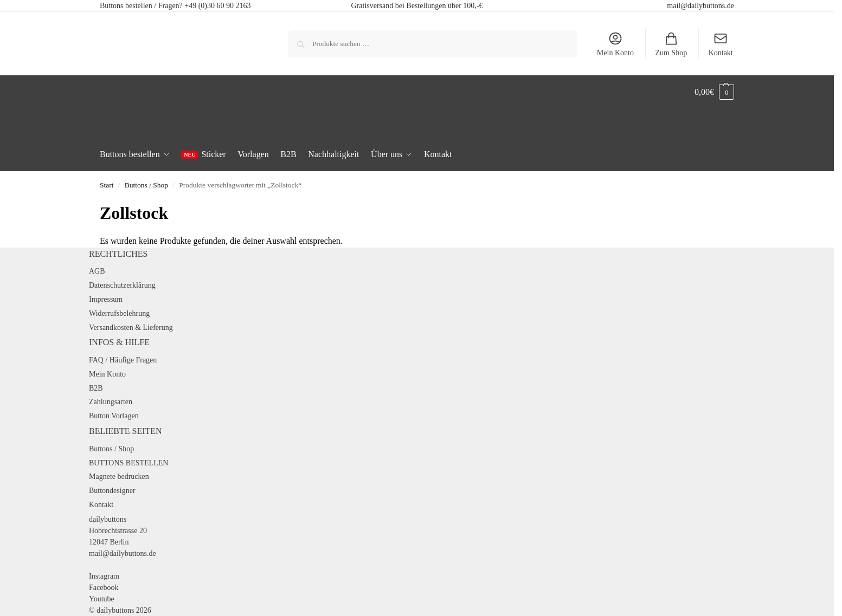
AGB (97, 271)
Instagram (104, 576)
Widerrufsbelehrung (119, 313)
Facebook (104, 588)
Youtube (102, 599)
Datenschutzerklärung (122, 285)
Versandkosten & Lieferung (131, 328)
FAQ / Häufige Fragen (123, 360)
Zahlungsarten (111, 402)
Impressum (106, 299)
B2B (96, 388)
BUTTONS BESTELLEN (128, 463)
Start (107, 185)
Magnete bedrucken (119, 476)
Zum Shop (671, 44)
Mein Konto (615, 44)
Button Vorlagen (114, 416)
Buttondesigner (112, 491)
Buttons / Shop (146, 185)
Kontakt (721, 44)
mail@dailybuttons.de (700, 6)
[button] (714, 92)
